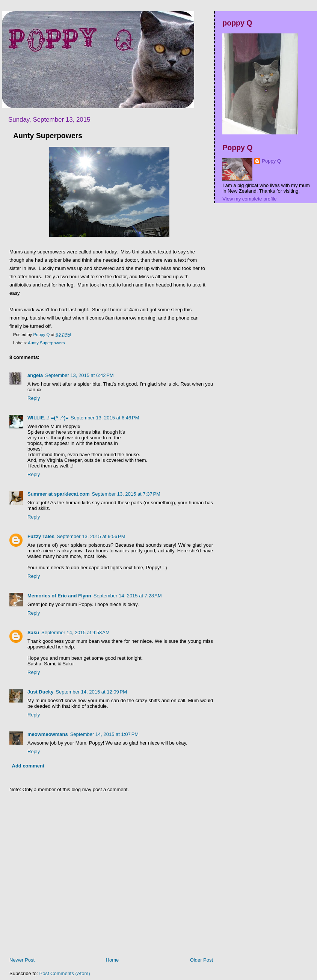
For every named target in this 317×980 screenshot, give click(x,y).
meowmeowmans (48, 734)
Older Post (202, 960)
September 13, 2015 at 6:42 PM (79, 375)
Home (112, 960)
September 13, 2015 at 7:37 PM (126, 494)
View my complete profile (249, 199)
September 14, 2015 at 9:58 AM (75, 632)
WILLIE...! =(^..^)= (48, 418)
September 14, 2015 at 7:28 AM (128, 596)
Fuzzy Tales (41, 536)
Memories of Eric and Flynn (59, 596)
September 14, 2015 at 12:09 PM (91, 692)
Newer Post (22, 960)
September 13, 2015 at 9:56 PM (91, 536)
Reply (34, 398)
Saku (33, 632)
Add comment (28, 766)
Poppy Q (271, 161)
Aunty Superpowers (46, 343)
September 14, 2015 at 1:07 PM (104, 734)
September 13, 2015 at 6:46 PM (105, 418)
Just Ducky (40, 692)
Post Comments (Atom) (65, 973)
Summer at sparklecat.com (58, 494)
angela (35, 375)
